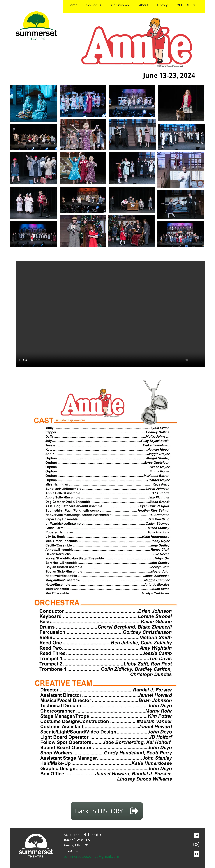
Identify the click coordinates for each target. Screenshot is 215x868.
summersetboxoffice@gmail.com (91, 856)
